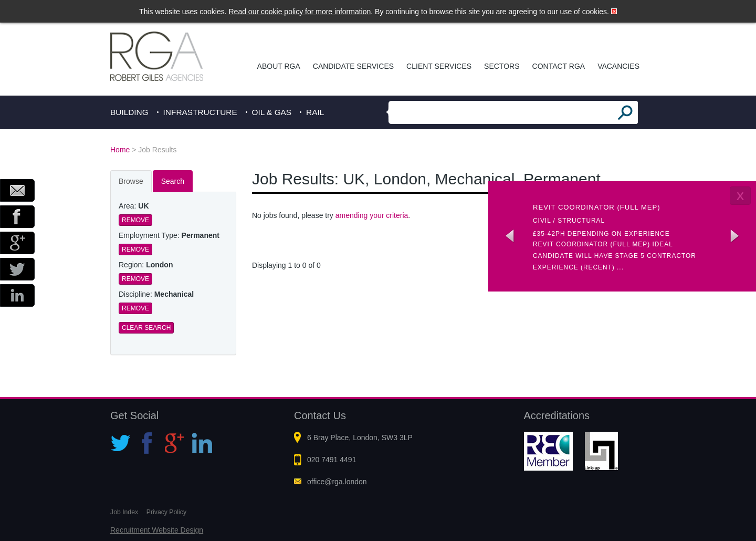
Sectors (502, 66)
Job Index (124, 512)
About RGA (279, 66)
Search (173, 181)
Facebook (17, 217)
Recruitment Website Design (157, 530)
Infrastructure (200, 112)
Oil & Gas (272, 112)
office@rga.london (337, 482)
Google (17, 243)
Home (120, 150)
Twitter (17, 269)
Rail (315, 112)
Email (17, 190)
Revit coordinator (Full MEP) (597, 207)
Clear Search (146, 328)
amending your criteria (372, 215)
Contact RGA (559, 66)
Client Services (439, 66)
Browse (131, 181)
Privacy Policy (166, 512)
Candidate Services (353, 66)
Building (129, 112)
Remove (135, 220)
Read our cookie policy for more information (300, 12)
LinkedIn (17, 295)
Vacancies (618, 66)
